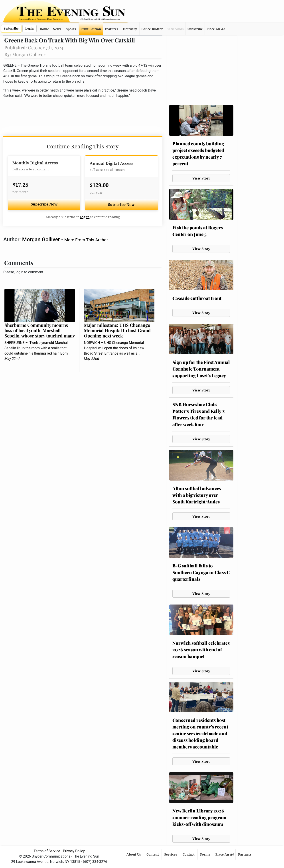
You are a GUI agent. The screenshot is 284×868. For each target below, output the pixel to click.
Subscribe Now (44, 204)
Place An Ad (216, 29)
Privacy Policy (74, 851)
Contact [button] (189, 854)
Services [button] (171, 854)
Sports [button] (71, 29)
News (57, 29)
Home (44, 29)
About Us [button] (134, 854)
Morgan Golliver (42, 239)
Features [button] (111, 29)
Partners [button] (245, 854)
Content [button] (153, 854)
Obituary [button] (130, 29)
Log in (85, 217)
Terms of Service (47, 851)
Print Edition (91, 29)
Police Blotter (152, 29)
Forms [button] (206, 854)
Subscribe (11, 29)
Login (30, 29)
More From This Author (86, 240)
